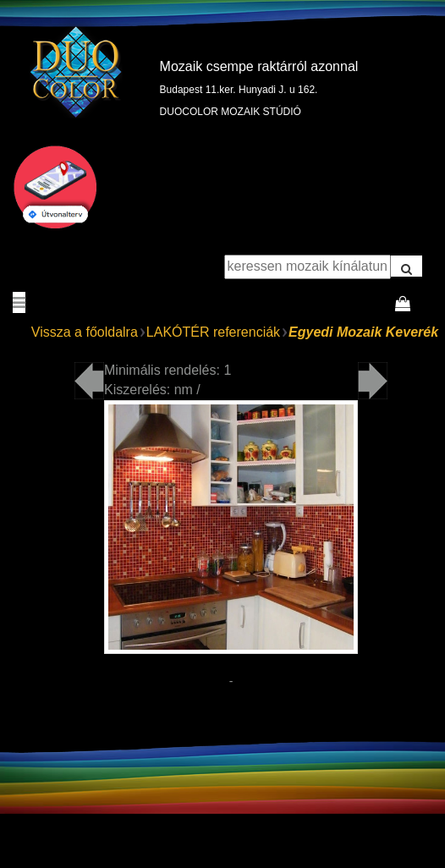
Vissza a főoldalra (85, 332)
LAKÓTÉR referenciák (213, 332)
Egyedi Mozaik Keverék (363, 332)
